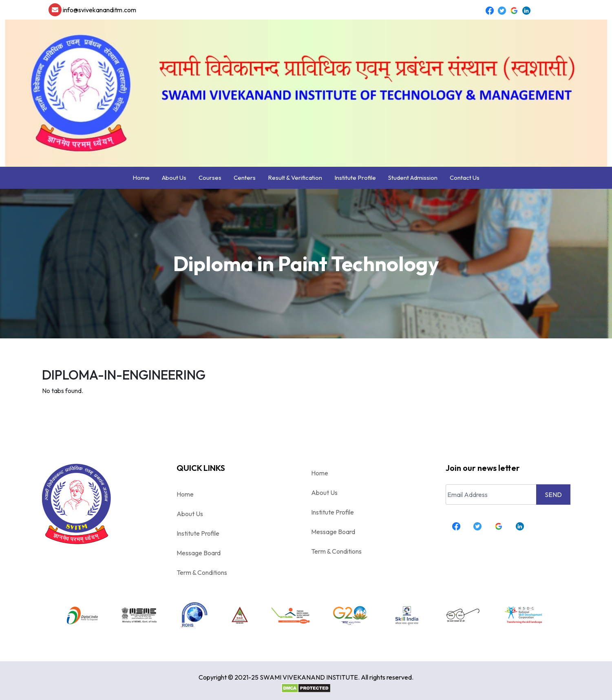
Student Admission (413, 178)
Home (141, 178)
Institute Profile (355, 178)
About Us (174, 178)
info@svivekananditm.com (92, 10)
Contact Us (465, 178)
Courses (210, 178)
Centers (245, 178)
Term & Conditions (202, 572)
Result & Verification (295, 178)
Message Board (199, 553)
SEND (553, 495)
